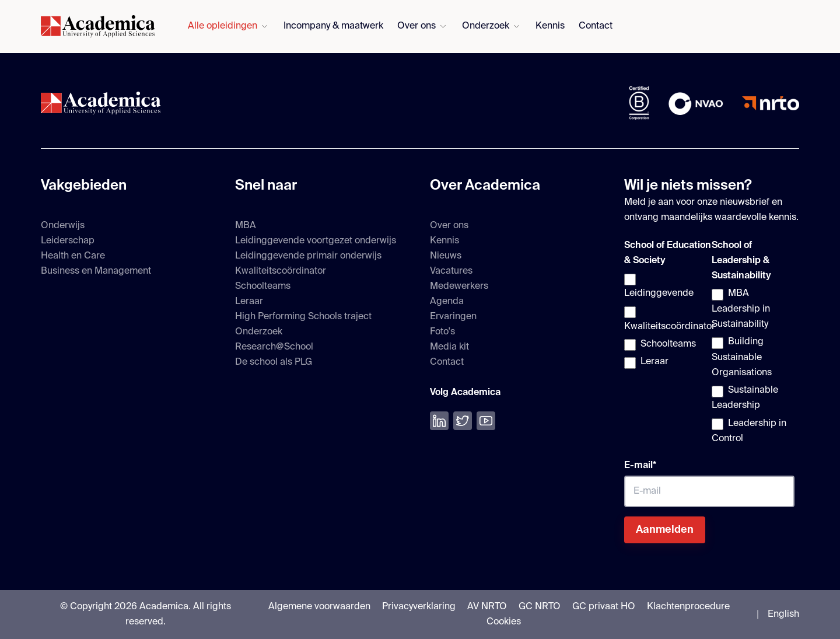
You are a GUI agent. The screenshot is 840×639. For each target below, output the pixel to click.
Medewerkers (459, 287)
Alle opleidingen (223, 26)
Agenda (447, 302)
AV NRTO (487, 607)
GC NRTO (540, 607)
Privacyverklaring (419, 607)
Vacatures (451, 271)
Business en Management (96, 271)
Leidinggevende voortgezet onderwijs (316, 241)
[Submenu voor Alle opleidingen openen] (265, 27)
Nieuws (446, 256)
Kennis (550, 26)
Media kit (449, 347)
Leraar (249, 302)
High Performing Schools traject (303, 317)
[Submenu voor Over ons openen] (443, 27)
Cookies (504, 622)
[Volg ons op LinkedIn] (439, 421)
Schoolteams (263, 287)
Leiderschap (68, 241)
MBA (246, 226)
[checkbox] (666, 321)
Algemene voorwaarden (319, 607)
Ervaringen (453, 317)
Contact (596, 26)
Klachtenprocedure (688, 607)
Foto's (442, 332)
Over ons (416, 26)
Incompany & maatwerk (333, 26)
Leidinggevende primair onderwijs (308, 256)
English (783, 614)
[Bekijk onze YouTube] (486, 421)
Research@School (274, 347)
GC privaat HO (604, 607)
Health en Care (73, 256)
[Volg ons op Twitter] (463, 421)
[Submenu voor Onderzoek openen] (517, 27)
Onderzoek (486, 26)
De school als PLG (274, 362)
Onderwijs (63, 226)
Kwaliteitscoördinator (281, 271)
